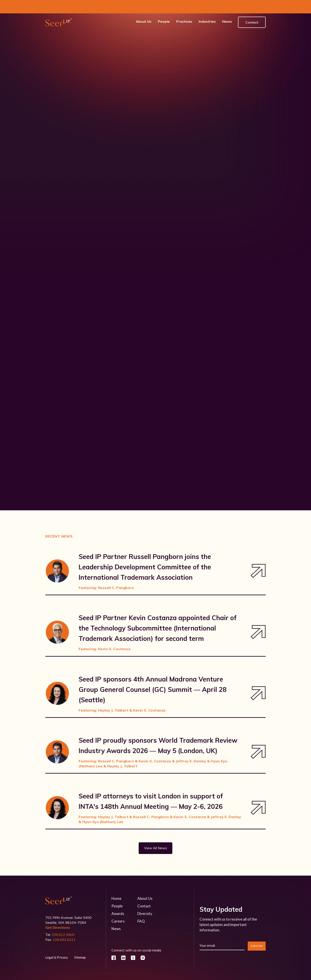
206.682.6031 (64, 926)
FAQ (141, 908)
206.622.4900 (63, 921)
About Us (145, 885)
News (116, 915)
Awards (118, 900)
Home (116, 885)
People (117, 893)
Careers (118, 908)
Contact (252, 9)
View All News (155, 835)
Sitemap (80, 944)
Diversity (145, 900)
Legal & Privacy (57, 944)
